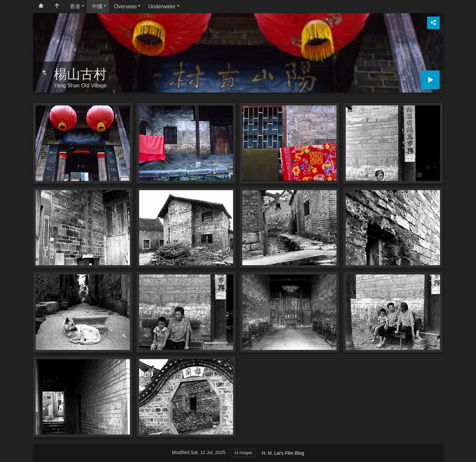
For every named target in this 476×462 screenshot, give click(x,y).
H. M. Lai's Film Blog (283, 453)
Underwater (162, 6)
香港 (75, 6)
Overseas (125, 6)
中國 (97, 6)
